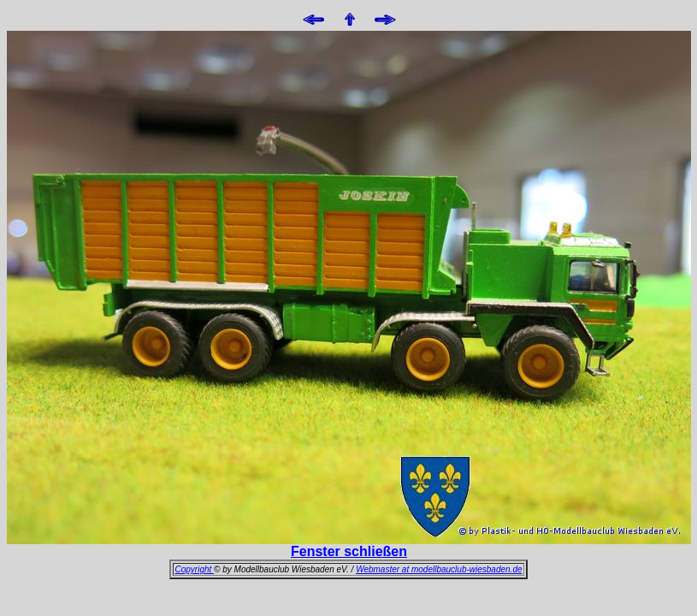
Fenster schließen (349, 551)
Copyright (194, 569)
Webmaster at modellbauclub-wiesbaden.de (439, 569)
